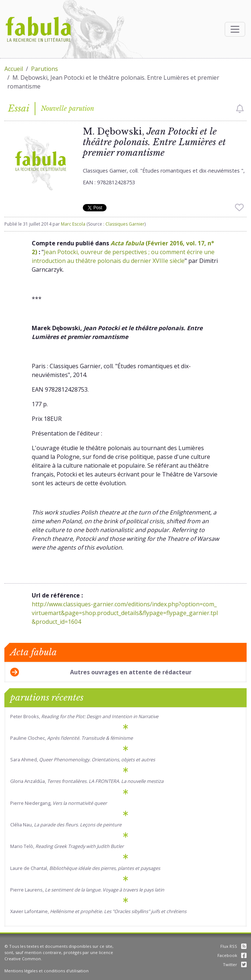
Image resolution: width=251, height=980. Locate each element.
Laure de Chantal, (85, 868)
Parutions (45, 69)
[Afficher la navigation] (235, 29)
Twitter (235, 964)
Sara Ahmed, (83, 759)
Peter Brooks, (84, 716)
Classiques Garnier (125, 224)
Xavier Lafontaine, (98, 911)
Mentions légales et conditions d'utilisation (47, 971)
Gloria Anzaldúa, (87, 781)
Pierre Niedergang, (59, 803)
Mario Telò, (67, 846)
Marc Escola (73, 224)
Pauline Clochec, (72, 738)
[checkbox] (240, 109)
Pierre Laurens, (87, 890)
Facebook (232, 955)
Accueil (14, 69)
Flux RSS (233, 946)
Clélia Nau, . (66, 825)
